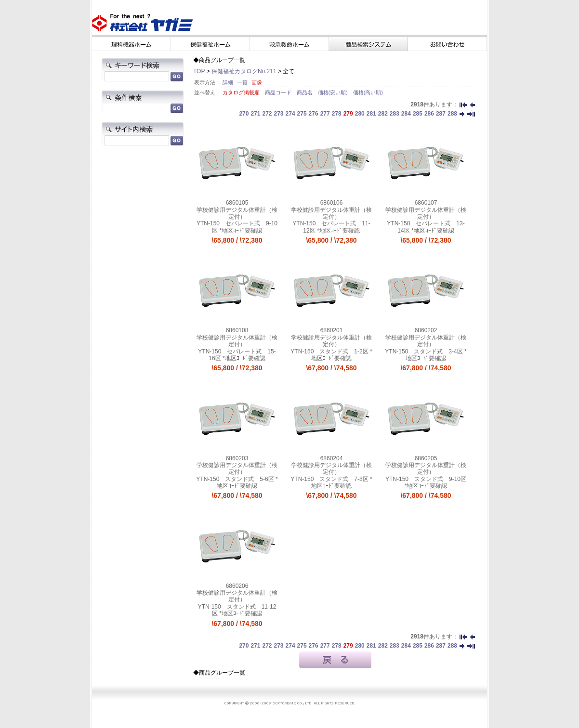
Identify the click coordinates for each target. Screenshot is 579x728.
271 (255, 114)
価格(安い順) (334, 92)
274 (290, 114)
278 (337, 114)
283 (395, 114)
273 (279, 114)
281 (371, 114)
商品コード (279, 92)
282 (383, 114)
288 (452, 114)
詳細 (228, 82)
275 (302, 114)
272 (267, 114)
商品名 (305, 92)
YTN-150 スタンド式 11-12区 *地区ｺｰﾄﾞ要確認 (237, 610)
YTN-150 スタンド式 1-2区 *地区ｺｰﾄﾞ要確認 (331, 355)
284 (406, 114)
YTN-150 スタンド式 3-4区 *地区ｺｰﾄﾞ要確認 (426, 355)
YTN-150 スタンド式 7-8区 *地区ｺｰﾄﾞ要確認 (331, 482)
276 (314, 114)
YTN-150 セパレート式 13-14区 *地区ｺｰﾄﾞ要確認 (426, 227)
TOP (199, 71)
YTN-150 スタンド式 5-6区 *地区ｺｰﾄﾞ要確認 (237, 482)
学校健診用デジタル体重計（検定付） (237, 213)
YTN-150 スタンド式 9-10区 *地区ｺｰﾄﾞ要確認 (426, 482)
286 (429, 114)
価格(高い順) (368, 92)
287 (441, 114)
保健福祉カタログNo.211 (244, 71)
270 (244, 114)
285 (418, 114)
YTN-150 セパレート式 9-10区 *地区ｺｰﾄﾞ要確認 (237, 227)
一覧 (242, 82)
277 (325, 114)
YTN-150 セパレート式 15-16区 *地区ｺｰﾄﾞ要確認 (237, 355)
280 (360, 114)
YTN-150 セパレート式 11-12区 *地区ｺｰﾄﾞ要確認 (331, 227)
